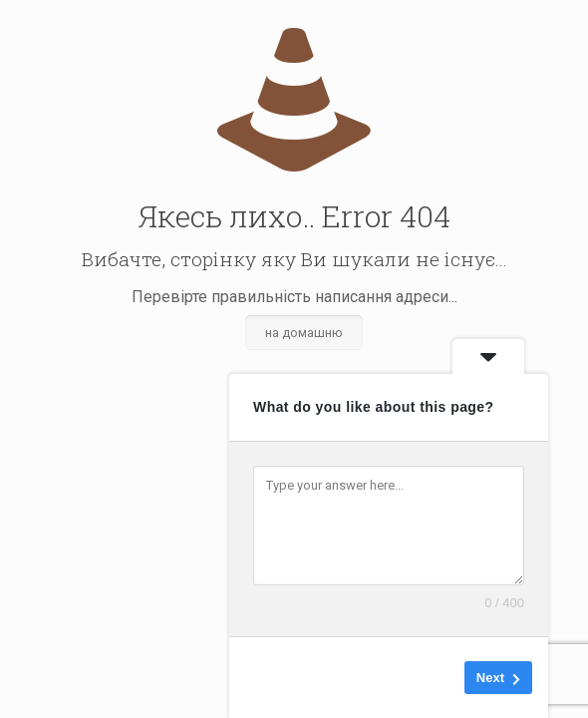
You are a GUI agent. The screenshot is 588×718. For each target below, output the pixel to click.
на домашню (304, 333)
